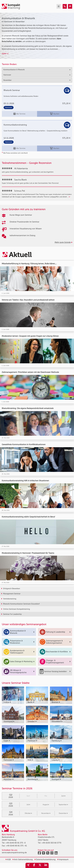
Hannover (9, 107)
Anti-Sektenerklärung (23, 859)
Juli (28, 805)
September (63, 805)
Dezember (63, 813)
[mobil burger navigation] (59, 6)
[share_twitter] (40, 865)
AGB (8, 859)
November (46, 813)
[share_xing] (28, 865)
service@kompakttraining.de (14, 853)
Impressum (63, 859)
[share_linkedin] (46, 865)
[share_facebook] (34, 865)
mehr (5, 54)
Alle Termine (19, 114)
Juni (63, 796)
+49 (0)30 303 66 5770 (51, 843)
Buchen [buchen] (55, 114)
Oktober (28, 813)
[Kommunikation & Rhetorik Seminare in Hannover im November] (65, 6)
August (46, 805)
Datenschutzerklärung (45, 859)
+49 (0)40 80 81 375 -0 (16, 843)
